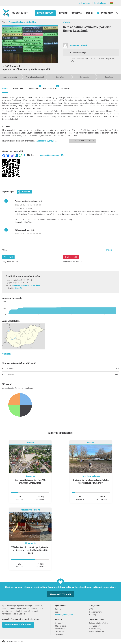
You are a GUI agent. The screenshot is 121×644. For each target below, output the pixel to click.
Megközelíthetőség (97, 631)
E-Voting (93, 615)
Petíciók (64, 13)
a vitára (109, 250)
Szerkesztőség (95, 629)
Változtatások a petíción (25, 230)
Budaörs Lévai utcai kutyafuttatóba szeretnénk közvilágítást (91, 481)
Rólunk (89, 13)
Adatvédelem (95, 626)
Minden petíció (61, 626)
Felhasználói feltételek (98, 623)
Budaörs (91, 443)
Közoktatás (30, 476)
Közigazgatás (30, 543)
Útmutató (77, 13)
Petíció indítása (45, 13)
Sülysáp (30, 443)
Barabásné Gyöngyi (78, 45)
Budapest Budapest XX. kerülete (23, 22)
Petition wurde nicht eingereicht (28, 201)
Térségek (59, 634)
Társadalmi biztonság (91, 476)
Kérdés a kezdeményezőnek (82, 141)
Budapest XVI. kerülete (30, 510)
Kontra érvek (71, 257)
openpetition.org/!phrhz (52, 155)
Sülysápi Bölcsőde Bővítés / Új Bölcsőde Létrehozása (30, 481)
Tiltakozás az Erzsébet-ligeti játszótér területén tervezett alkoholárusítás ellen (30, 550)
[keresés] (118, 13)
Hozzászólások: (50, 87)
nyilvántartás (85, 3)
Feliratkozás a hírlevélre (18, 625)
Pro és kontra (18, 89)
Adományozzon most (60, 594)
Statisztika (66, 89)
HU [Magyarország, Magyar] (113, 3)
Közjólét (66, 22)
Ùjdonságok (34, 87)
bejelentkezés (100, 3)
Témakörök (60, 631)
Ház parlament (95, 612)
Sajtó (57, 612)
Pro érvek (8, 257)
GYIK (91, 609)
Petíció (5, 89)
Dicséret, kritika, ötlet (64, 615)
